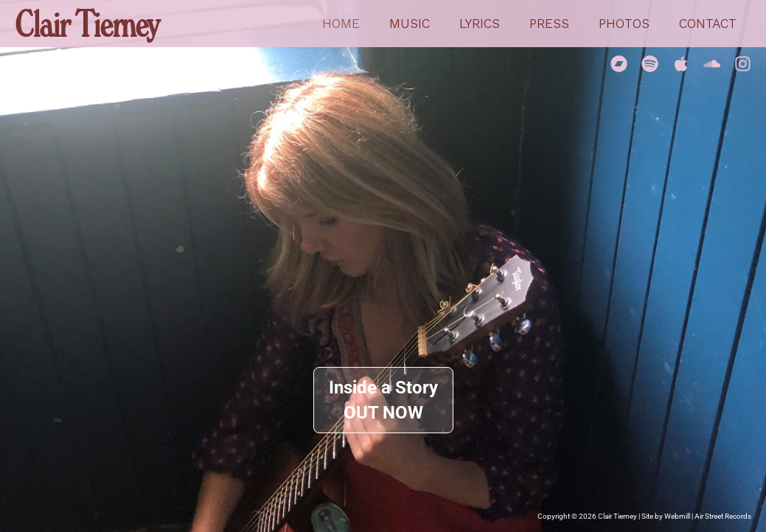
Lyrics (490, 24)
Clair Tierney (87, 23)
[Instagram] (743, 64)
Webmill (677, 516)
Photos (629, 24)
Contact (709, 24)
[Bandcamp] (619, 64)
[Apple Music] (681, 64)
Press (557, 24)
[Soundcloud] (712, 64)
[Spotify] (650, 64)
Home (357, 24)
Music (423, 24)
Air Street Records (723, 516)
